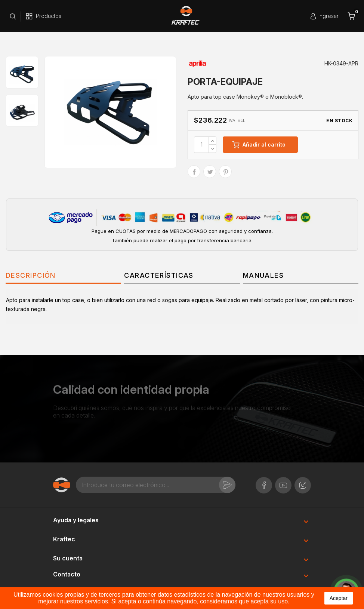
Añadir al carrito (259, 145)
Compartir (194, 172)
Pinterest (225, 172)
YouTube (283, 481)
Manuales (263, 275)
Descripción (31, 275)
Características (159, 275)
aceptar (339, 598)
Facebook (264, 481)
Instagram (303, 481)
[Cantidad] (201, 145)
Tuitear (210, 172)
